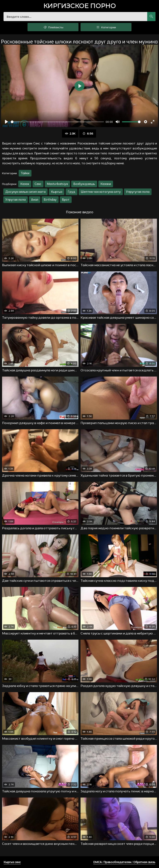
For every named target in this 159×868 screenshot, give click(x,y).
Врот (66, 200)
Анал (35, 200)
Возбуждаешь (84, 184)
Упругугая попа (138, 192)
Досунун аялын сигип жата (25, 192)
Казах (25, 184)
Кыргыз (57, 192)
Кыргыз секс (12, 862)
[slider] (57, 122)
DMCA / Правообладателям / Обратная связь (124, 862)
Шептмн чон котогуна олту (101, 192)
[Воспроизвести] (6, 122)
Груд (72, 192)
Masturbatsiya (57, 184)
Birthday (50, 200)
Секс (38, 184)
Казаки (106, 184)
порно (79, 6)
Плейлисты (53, 27)
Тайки (25, 173)
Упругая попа (16, 200)
